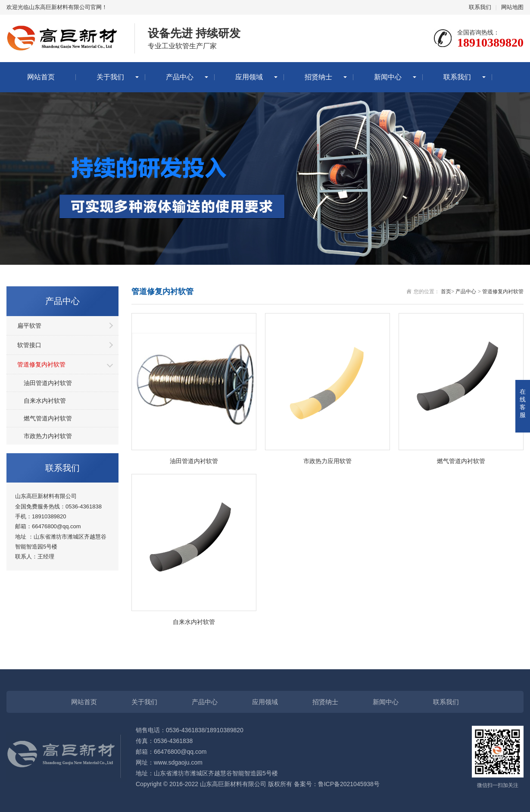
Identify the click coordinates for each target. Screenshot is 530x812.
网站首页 (41, 77)
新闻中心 (388, 77)
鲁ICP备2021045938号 (349, 784)
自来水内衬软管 (45, 401)
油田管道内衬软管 (48, 383)
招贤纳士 (318, 77)
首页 (446, 292)
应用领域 (249, 77)
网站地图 (512, 7)
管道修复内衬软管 (41, 364)
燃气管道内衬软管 (48, 418)
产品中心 (180, 77)
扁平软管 (29, 326)
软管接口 (29, 345)
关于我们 (110, 77)
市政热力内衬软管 (48, 436)
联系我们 (480, 7)
